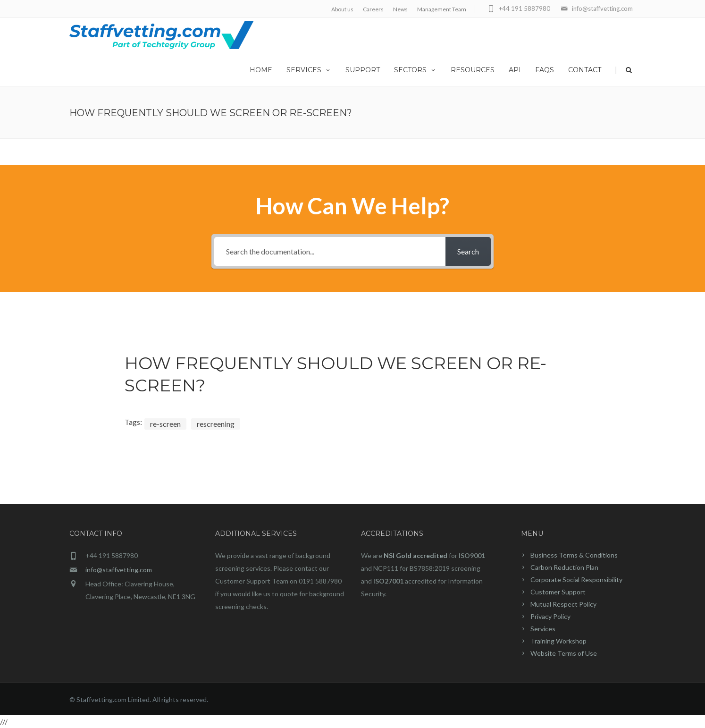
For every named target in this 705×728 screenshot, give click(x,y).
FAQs (545, 70)
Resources (473, 70)
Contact (585, 70)
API (515, 70)
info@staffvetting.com (119, 570)
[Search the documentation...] (330, 251)
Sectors (415, 70)
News (400, 9)
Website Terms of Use (564, 653)
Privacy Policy (550, 616)
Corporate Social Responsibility (576, 580)
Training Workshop (558, 641)
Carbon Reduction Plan (564, 567)
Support (363, 70)
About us (342, 9)
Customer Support (558, 592)
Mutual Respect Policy (563, 604)
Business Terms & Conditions (574, 555)
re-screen (165, 424)
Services (309, 70)
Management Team (442, 9)
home (261, 70)
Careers (373, 9)
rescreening (216, 424)
